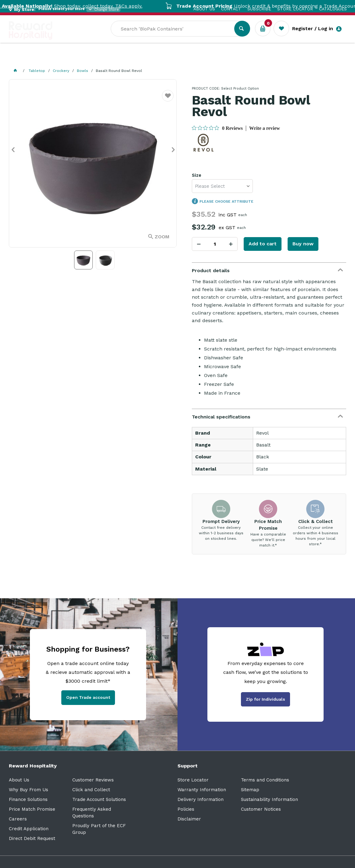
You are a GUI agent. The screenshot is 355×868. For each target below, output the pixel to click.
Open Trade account (88, 697)
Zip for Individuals (265, 699)
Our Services (64, 58)
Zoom (162, 237)
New (229, 58)
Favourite (168, 100)
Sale (208, 58)
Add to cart (263, 244)
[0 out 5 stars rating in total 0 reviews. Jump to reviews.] (217, 128)
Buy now (303, 244)
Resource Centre (171, 58)
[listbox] (222, 186)
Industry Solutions (114, 58)
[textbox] (177, 37)
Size (197, 175)
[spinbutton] (215, 244)
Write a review (265, 128)
